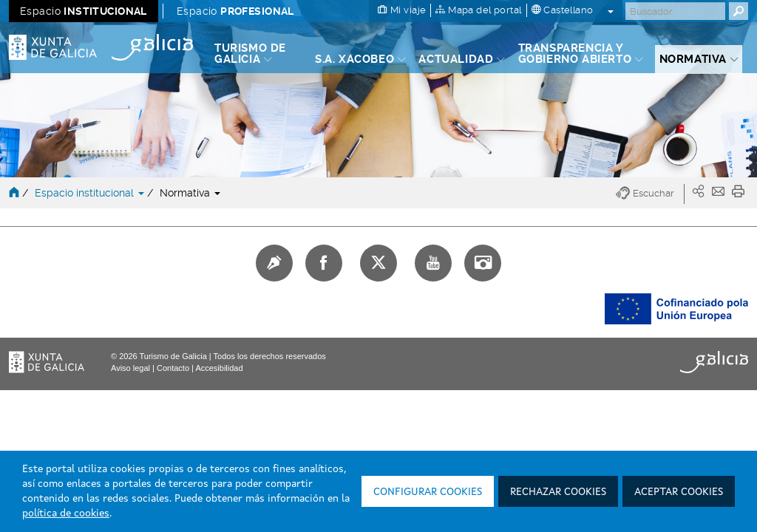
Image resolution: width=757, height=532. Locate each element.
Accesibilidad (219, 368)
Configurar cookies (428, 492)
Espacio (84, 11)
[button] (650, 194)
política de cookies (66, 514)
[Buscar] (675, 11)
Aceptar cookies (679, 492)
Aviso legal (130, 368)
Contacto (173, 368)
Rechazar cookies (558, 492)
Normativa (190, 193)
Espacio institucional (91, 193)
